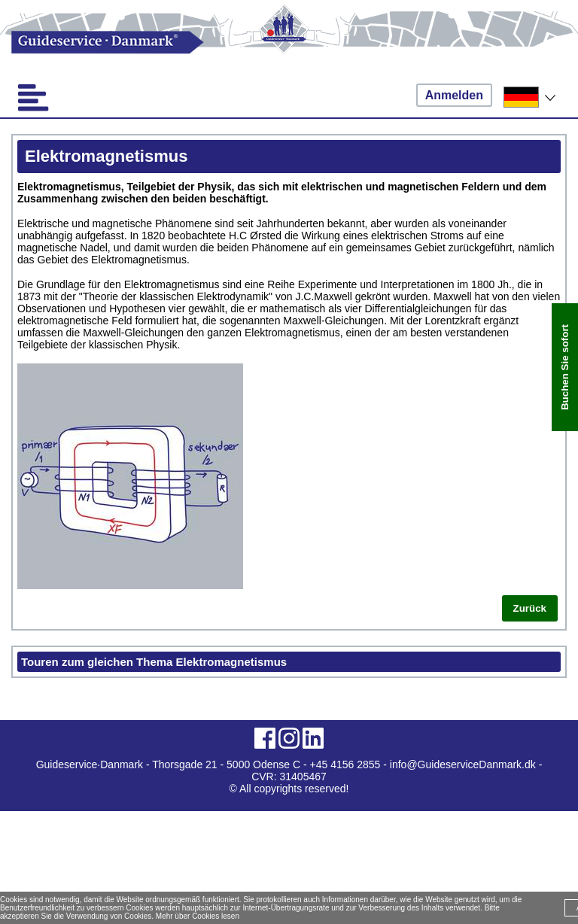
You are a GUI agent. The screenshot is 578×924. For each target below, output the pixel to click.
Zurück (530, 608)
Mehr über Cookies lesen (198, 916)
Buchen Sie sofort (565, 367)
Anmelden (454, 95)
